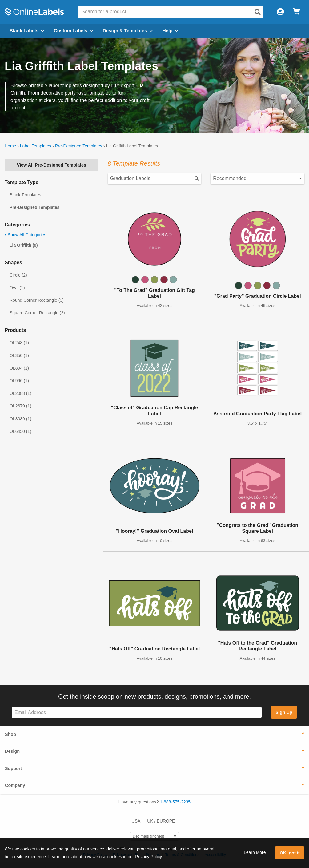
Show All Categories (25, 235)
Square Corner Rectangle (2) (37, 313)
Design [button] (12, 751)
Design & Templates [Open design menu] (128, 31)
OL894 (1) (19, 368)
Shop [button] (10, 734)
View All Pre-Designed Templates (52, 165)
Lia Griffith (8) (24, 245)
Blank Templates (25, 195)
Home (10, 146)
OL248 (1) (19, 343)
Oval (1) (17, 288)
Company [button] (15, 785)
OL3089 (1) (20, 419)
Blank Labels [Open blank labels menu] (27, 31)
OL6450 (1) (20, 431)
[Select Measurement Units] (154, 837)
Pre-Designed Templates (79, 146)
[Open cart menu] (296, 12)
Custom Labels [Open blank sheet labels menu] (73, 31)
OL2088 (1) (20, 393)
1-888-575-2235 (175, 802)
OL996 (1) (19, 381)
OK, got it (290, 853)
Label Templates (36, 146)
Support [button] (13, 768)
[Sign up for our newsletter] (137, 712)
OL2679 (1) (20, 406)
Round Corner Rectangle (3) (37, 300)
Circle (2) (18, 275)
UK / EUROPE (161, 821)
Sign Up (284, 712)
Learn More (255, 852)
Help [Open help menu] (170, 31)
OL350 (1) (19, 355)
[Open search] (258, 12)
